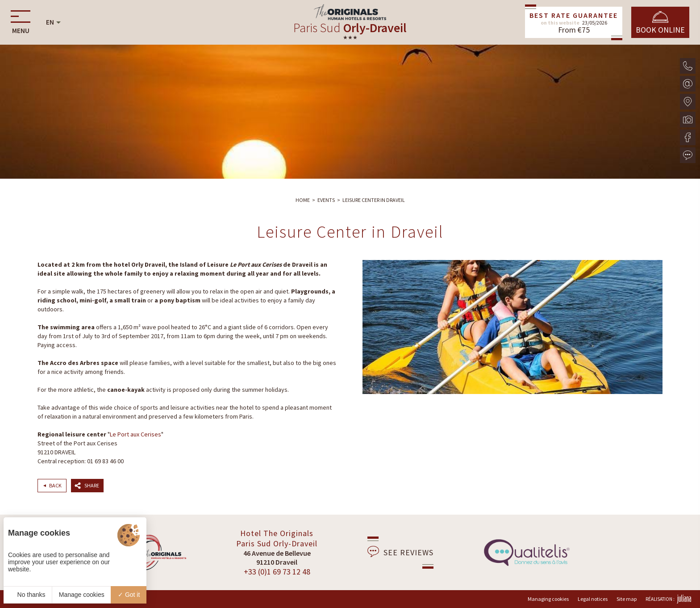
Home (303, 200)
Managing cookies (548, 599)
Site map (627, 599)
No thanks (28, 595)
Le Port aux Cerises (135, 434)
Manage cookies (82, 595)
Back (55, 485)
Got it (129, 595)
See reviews (400, 552)
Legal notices (593, 599)
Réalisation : (668, 599)
